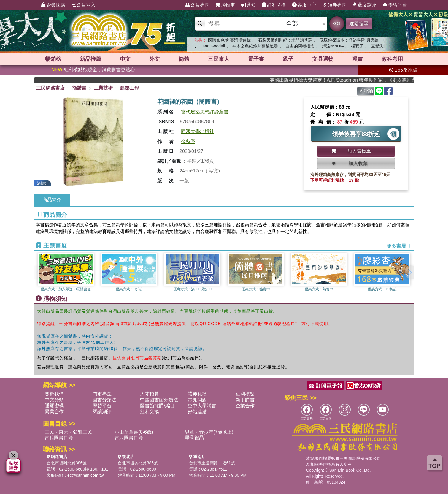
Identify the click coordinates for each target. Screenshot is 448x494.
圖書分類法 (104, 400)
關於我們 (54, 394)
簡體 (184, 59)
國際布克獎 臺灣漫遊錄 (229, 40)
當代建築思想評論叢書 (205, 112)
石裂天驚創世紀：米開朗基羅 (285, 40)
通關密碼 (54, 406)
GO (337, 23)
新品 (90, 59)
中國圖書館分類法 (159, 400)
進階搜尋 (359, 24)
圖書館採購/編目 (157, 406)
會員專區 (197, 5)
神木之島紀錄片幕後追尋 (255, 46)
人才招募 (150, 394)
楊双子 (357, 46)
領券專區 (334, 5)
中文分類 (54, 400)
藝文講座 (365, 5)
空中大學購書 (202, 406)
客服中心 (304, 5)
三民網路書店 (50, 88)
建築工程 (130, 88)
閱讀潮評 (102, 412)
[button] (409, 272)
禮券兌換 (197, 394)
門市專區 (102, 394)
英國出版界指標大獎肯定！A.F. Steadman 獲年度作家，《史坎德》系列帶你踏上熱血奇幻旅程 (348, 80)
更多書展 (399, 246)
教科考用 (392, 59)
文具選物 (323, 59)
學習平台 (395, 5)
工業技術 (103, 88)
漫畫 (358, 59)
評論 (366, 91)
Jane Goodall (213, 46)
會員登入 (83, 5)
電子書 (256, 59)
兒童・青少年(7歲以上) (209, 432)
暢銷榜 (53, 59)
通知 (248, 5)
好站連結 (197, 412)
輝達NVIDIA (333, 46)
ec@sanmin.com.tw (85, 475)
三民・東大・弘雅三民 (68, 432)
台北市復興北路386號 (67, 463)
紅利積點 (245, 394)
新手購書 (245, 400)
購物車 (225, 5)
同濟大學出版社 (198, 131)
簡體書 (79, 88)
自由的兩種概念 (300, 46)
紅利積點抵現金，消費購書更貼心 (93, 70)
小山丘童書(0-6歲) (134, 432)
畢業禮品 (194, 437)
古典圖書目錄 (129, 437)
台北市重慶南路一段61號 (212, 463)
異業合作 (54, 412)
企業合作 (245, 406)
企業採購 (53, 5)
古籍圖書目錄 (59, 437)
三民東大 (219, 59)
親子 (288, 59)
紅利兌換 (274, 5)
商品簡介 (52, 200)
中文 (125, 59)
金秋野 (188, 141)
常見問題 (197, 400)
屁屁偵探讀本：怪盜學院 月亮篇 (349, 40)
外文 (155, 59)
